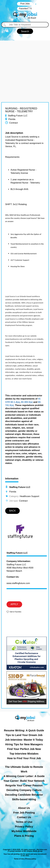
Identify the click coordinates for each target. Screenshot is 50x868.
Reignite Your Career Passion (24, 785)
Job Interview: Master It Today (24, 740)
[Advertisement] (25, 65)
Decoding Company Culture (24, 790)
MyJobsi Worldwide (24, 831)
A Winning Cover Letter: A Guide (24, 776)
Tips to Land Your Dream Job (24, 735)
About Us (24, 808)
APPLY (14, 604)
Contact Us (24, 817)
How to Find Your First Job (24, 758)
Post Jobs (25, 4)
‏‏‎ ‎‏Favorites (25, 9)
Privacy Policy (24, 827)
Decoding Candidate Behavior (24, 795)
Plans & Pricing (24, 836)
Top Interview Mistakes (24, 754)
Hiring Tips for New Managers (24, 744)
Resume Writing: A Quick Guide (24, 730)
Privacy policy (31, 859)
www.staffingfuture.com (18, 583)
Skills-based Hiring (24, 799)
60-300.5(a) (27, 402)
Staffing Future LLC (17, 553)
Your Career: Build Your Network (24, 781)
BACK (12, 511)
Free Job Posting (24, 813)
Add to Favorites (15, 612)
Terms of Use (24, 822)
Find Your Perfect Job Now (24, 749)
